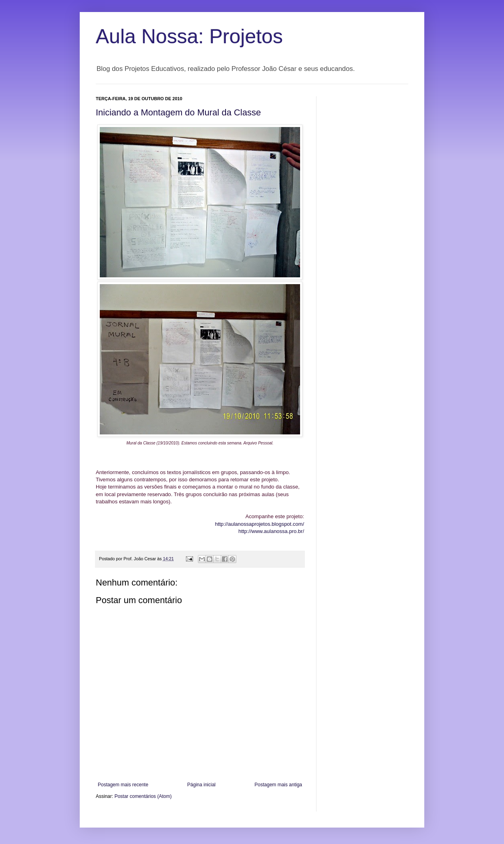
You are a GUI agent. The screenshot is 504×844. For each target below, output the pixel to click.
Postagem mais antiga (278, 785)
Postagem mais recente (123, 785)
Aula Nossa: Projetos (189, 36)
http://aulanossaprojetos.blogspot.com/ (259, 524)
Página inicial (201, 785)
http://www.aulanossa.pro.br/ (271, 531)
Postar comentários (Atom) (143, 796)
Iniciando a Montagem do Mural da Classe (178, 112)
